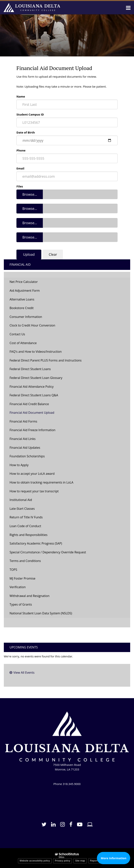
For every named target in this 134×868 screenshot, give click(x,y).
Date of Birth (26, 132)
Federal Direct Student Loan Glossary (36, 378)
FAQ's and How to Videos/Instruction (36, 352)
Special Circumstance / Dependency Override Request (48, 552)
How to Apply (19, 465)
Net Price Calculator (24, 282)
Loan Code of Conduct (25, 526)
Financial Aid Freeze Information (32, 430)
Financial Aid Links (23, 439)
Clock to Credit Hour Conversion (32, 325)
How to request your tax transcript (34, 491)
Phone (21, 150)
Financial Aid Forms (23, 421)
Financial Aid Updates (25, 448)
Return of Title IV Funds (26, 517)
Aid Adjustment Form (25, 291)
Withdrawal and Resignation (30, 596)
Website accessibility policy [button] (35, 861)
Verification (18, 587)
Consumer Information (26, 317)
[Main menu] (128, 8)
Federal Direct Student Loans (30, 369)
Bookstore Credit (22, 308)
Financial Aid (20, 265)
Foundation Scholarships (27, 456)
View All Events (24, 673)
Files (20, 186)
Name (21, 96)
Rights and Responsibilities (28, 535)
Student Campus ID (30, 114)
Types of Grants (21, 604)
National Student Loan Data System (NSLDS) (41, 613)
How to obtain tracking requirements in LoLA (41, 482)
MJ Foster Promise (22, 578)
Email (20, 168)
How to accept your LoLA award (32, 474)
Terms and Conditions (25, 561)
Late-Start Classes (22, 509)
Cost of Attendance (23, 343)
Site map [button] (80, 861)
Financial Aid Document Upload (32, 413)
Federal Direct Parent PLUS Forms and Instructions (46, 360)
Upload (29, 254)
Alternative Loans (22, 299)
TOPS (13, 570)
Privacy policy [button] (63, 861)
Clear (53, 254)
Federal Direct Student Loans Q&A (34, 395)
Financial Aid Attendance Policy (32, 387)
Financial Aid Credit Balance (29, 404)
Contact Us (17, 334)
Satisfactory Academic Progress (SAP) (36, 543)
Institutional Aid (21, 500)
